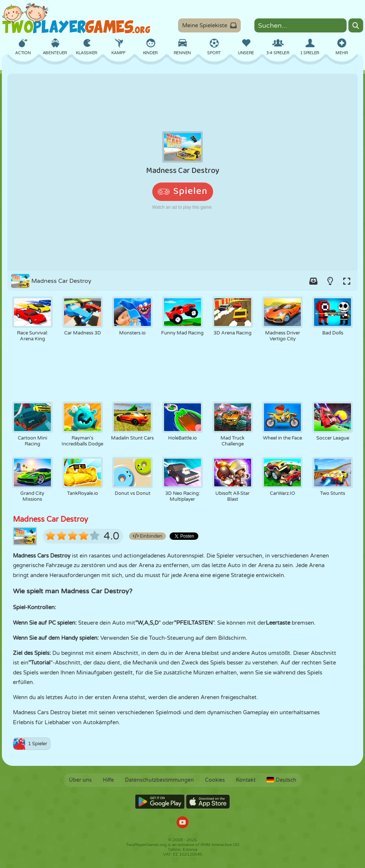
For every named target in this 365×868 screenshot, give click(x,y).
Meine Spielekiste (209, 25)
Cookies (215, 780)
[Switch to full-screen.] (347, 281)
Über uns (80, 780)
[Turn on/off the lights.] (330, 281)
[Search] (356, 25)
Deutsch (281, 780)
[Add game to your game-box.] (313, 281)
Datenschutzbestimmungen (159, 780)
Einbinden (147, 536)
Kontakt (246, 780)
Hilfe (108, 780)
